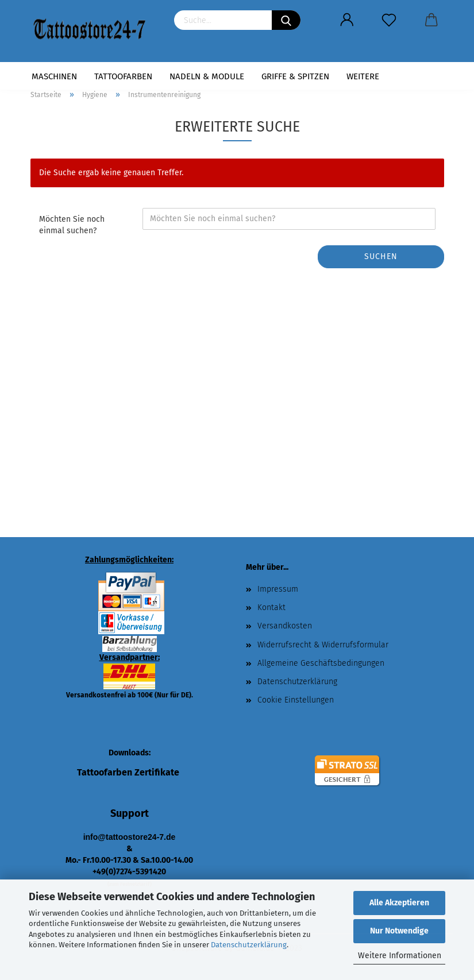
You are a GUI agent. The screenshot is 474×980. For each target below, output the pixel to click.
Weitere (363, 76)
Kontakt (271, 607)
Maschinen (54, 76)
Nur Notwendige (399, 931)
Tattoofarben (123, 76)
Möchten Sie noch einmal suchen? (72, 225)
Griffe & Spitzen (295, 76)
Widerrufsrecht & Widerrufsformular (323, 645)
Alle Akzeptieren (399, 903)
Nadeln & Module (207, 76)
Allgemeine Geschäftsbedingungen (321, 663)
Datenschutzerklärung (249, 945)
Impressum (278, 589)
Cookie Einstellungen (296, 700)
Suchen (381, 256)
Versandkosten (285, 626)
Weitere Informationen (400, 956)
